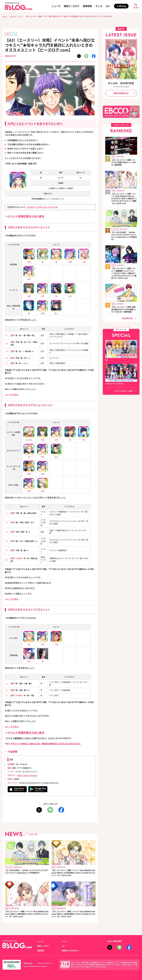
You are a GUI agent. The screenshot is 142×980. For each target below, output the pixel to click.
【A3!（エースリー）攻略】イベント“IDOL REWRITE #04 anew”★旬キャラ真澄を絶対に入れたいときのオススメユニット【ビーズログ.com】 (73, 916)
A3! (22, 16)
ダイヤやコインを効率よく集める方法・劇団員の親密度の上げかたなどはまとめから (44, 744)
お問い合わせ (28, 963)
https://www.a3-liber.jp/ (28, 775)
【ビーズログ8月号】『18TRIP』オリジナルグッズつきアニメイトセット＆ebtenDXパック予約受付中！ (26, 873)
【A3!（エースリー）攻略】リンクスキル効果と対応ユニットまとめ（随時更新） (124, 162)
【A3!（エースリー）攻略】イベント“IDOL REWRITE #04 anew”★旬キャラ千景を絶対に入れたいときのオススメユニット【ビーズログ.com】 (73, 873)
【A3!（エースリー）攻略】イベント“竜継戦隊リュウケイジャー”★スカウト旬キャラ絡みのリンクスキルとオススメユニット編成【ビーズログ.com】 (124, 272)
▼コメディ (31, 207)
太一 (56, 312)
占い (108, 6)
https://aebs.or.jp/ (101, 967)
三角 (70, 260)
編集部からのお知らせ (70, 950)
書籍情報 (87, 6)
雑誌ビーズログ (72, 6)
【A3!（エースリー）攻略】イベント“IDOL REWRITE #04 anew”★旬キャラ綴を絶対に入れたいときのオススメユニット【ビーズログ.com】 (26, 916)
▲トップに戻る (12, 394)
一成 (84, 260)
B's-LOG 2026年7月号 (121, 83)
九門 (29, 278)
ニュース (56, 6)
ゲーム (14, 34)
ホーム (5, 16)
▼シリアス (53, 207)
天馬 (29, 260)
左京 (43, 490)
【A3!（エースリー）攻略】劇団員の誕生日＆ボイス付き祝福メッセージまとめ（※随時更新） (124, 308)
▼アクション (42, 207)
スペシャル (14, 16)
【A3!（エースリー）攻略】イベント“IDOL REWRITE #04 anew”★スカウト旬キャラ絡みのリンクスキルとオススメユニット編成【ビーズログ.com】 (124, 198)
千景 (43, 438)
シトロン (29, 438)
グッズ (99, 6)
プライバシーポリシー (45, 963)
